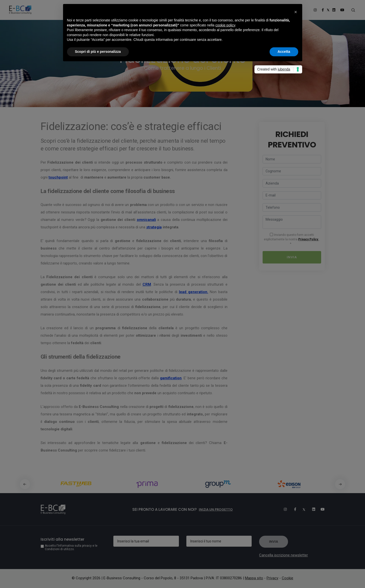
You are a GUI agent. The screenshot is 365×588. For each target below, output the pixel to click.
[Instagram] (283, 509)
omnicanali (146, 220)
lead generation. (194, 292)
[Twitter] (302, 509)
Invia (292, 257)
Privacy (272, 578)
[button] (341, 484)
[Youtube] (321, 509)
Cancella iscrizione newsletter (284, 555)
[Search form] (353, 10)
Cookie (288, 578)
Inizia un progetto (216, 509)
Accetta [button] (284, 52)
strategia (154, 227)
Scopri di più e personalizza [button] (98, 52)
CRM (147, 284)
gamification (171, 378)
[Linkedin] (311, 509)
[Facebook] (292, 509)
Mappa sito (254, 578)
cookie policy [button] (225, 25)
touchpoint (58, 177)
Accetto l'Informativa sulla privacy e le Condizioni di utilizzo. (71, 547)
